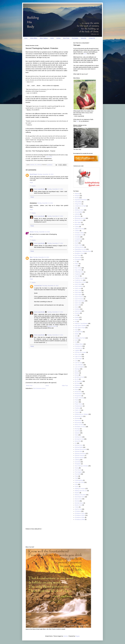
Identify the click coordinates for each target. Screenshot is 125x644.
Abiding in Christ (79, 210)
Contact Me (92, 38)
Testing (77, 468)
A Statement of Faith (80, 206)
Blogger (77, 636)
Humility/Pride (79, 332)
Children (77, 231)
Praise (77, 400)
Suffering (39, 165)
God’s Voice (78, 303)
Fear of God (78, 268)
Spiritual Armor (79, 445)
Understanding (79, 480)
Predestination (79, 406)
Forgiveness (78, 274)
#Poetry (77, 198)
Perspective (78, 396)
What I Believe (44, 38)
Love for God (78, 363)
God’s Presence (79, 297)
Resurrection (78, 423)
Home (26, 38)
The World (78, 474)
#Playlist (77, 196)
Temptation (78, 464)
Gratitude (32, 165)
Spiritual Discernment (81, 449)
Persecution (78, 392)
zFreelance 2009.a (80, 513)
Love (76, 361)
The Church (78, 470)
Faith (76, 266)
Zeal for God (78, 509)
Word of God (78, 499)
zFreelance (78, 511)
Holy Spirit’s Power (80, 328)
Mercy (77, 371)
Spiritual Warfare (79, 458)
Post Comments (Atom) (39, 388)
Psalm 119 (78, 410)
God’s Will (78, 305)
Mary (31, 257)
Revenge (77, 429)
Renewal (77, 418)
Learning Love (79, 348)
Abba (76, 208)
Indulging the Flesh (80, 338)
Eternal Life (78, 257)
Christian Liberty (79, 233)
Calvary (77, 227)
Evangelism (78, 260)
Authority (77, 214)
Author (52, 38)
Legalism (77, 350)
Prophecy (77, 408)
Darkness (77, 241)
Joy (76, 342)
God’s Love (78, 291)
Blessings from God (80, 218)
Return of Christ (79, 425)
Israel (76, 340)
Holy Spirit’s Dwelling (81, 326)
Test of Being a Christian (82, 466)
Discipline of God (80, 253)
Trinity (77, 476)
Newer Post (29, 386)
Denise (32, 232)
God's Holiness (79, 286)
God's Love (78, 288)
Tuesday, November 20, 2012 (41, 257)
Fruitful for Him (79, 280)
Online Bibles (34, 38)
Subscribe (83, 38)
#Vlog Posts (78, 204)
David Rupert (34, 174)
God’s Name (78, 295)
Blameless (78, 216)
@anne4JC (49, 157)
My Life (77, 379)
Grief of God (78, 311)
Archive (58, 38)
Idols (76, 336)
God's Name (78, 293)
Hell (76, 321)
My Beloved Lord (79, 377)
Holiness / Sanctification (81, 323)
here (78, 121)
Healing (77, 317)
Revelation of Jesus (80, 427)
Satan (77, 435)
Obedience (78, 385)
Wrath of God (79, 505)
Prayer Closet (79, 404)
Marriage (77, 369)
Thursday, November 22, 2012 (50, 286)
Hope (76, 330)
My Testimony (79, 381)
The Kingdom (79, 472)
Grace (77, 307)
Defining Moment (80, 247)
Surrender (78, 462)
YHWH (77, 507)
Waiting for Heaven (80, 489)
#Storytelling (78, 202)
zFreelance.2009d (80, 520)
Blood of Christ (79, 220)
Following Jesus (79, 272)
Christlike (77, 237)
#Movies (77, 194)
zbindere (66, 636)
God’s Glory (78, 284)
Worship (77, 501)
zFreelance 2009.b (80, 515)
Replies (34, 186)
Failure (77, 264)
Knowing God (79, 346)
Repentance (78, 420)
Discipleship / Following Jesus (83, 251)
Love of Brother (79, 365)
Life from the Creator (80, 352)
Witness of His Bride (80, 495)
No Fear (77, 383)
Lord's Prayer (79, 359)
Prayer (77, 402)
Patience (77, 387)
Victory (77, 486)
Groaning (77, 313)
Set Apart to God (79, 439)
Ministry (77, 373)
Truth (76, 478)
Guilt (76, 315)
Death (77, 243)
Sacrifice (77, 431)
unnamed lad (38, 286)
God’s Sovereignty (80, 301)
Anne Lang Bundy (39, 189)
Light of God (78, 357)
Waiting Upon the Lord (81, 491)
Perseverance (79, 394)
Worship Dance (79, 503)
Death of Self (78, 245)
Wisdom (77, 493)
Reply (31, 183)
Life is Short (78, 354)
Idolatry (77, 334)
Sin (36, 165)
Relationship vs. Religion (82, 414)
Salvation (77, 433)
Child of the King (79, 229)
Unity (76, 484)
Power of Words (79, 398)
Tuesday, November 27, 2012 (55, 189)
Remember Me (79, 416)
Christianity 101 (79, 235)
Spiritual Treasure (80, 456)
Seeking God (78, 437)
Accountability (79, 212)
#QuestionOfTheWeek (81, 200)
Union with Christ (80, 482)
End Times (78, 255)
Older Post (65, 386)
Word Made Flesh (80, 497)
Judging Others (79, 344)
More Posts (66, 38)
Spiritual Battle (79, 447)
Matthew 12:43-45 (52, 326)
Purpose (77, 412)
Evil (76, 262)
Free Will (77, 276)
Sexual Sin (78, 441)
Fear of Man (78, 270)
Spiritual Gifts (79, 451)
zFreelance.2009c (80, 517)
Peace (77, 390)
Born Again (78, 222)
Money (77, 375)
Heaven (77, 319)
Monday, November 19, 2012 (46, 174)
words (85, 54)
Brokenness (78, 224)
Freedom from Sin (80, 278)
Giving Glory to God (80, 282)
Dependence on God (81, 249)
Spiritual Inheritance (80, 454)
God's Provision (79, 299)
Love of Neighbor (80, 367)
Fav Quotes (75, 38)
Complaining (78, 239)
